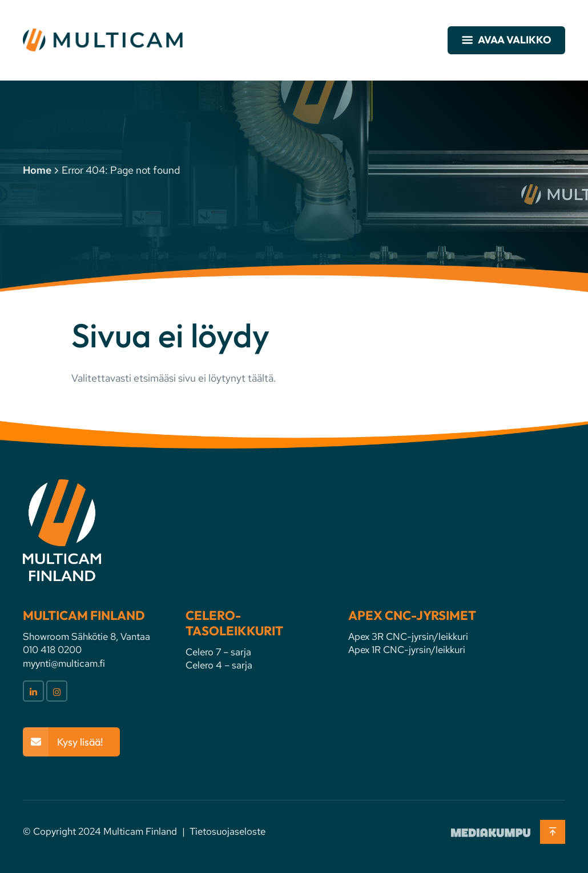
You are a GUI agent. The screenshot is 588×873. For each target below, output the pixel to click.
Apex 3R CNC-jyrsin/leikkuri (408, 636)
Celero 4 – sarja (219, 665)
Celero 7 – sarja (218, 652)
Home (37, 170)
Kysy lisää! (80, 742)
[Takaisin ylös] (553, 832)
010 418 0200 (52, 650)
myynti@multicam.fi (64, 663)
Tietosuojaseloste (227, 831)
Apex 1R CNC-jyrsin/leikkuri (407, 650)
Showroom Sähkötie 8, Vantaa (86, 636)
